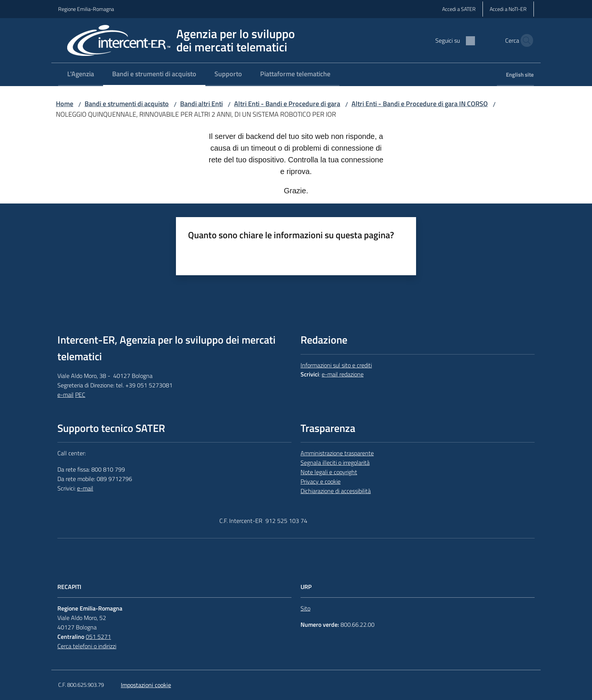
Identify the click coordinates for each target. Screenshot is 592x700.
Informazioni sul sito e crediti (336, 365)
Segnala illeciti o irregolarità (335, 463)
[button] (525, 40)
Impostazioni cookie (146, 685)
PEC (80, 395)
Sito (305, 608)
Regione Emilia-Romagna (86, 9)
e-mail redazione (343, 374)
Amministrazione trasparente (337, 453)
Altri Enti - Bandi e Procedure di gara (287, 104)
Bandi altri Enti (201, 104)
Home (65, 104)
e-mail (66, 395)
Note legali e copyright (329, 472)
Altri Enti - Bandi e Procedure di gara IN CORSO (420, 104)
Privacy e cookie (321, 481)
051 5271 (98, 637)
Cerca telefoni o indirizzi (87, 646)
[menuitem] (81, 75)
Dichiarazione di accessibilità (336, 491)
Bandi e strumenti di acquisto (127, 104)
